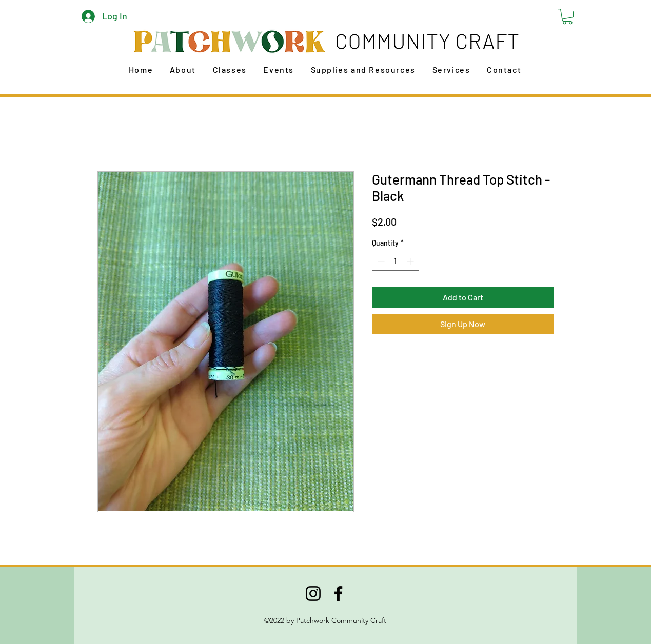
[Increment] (411, 261)
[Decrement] (380, 261)
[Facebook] (338, 593)
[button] (567, 16)
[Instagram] (313, 593)
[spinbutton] (396, 261)
